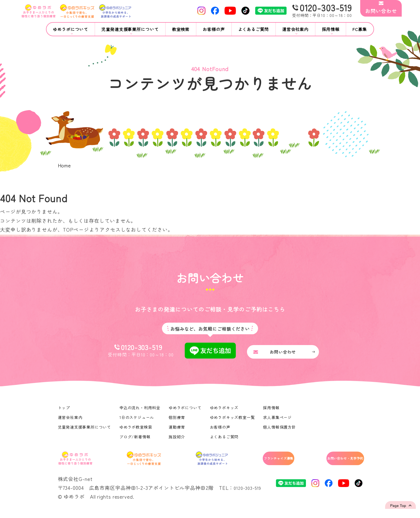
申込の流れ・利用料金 (140, 411)
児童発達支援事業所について (85, 430)
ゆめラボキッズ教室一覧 (233, 420)
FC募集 (360, 29)
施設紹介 (177, 440)
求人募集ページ (279, 420)
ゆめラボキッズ (225, 411)
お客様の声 (214, 29)
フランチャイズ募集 (255, 462)
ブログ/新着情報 (135, 440)
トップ (64, 411)
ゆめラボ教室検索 (136, 430)
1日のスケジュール (137, 420)
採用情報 (272, 411)
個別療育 (177, 420)
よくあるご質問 (253, 29)
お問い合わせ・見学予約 (334, 462)
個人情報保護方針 (281, 430)
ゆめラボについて (186, 411)
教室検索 (181, 29)
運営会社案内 (70, 420)
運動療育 (177, 430)
